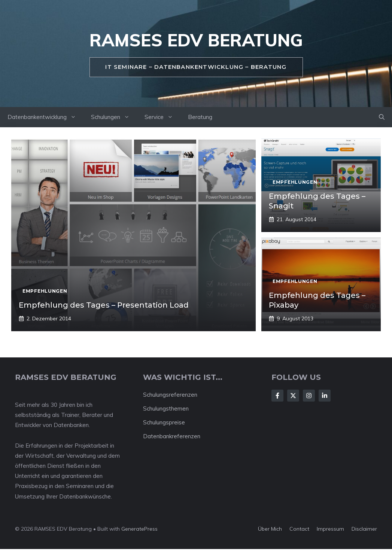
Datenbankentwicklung (45, 117)
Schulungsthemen (166, 408)
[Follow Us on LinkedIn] (325, 396)
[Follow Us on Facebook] (277, 396)
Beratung (200, 117)
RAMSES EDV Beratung (196, 40)
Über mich (270, 529)
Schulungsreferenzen (170, 395)
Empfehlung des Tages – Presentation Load (104, 305)
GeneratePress (139, 529)
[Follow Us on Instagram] (309, 396)
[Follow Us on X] (293, 396)
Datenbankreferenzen (172, 436)
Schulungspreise (164, 422)
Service (162, 117)
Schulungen (114, 117)
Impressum (330, 529)
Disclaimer (364, 529)
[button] (382, 117)
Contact (299, 529)
